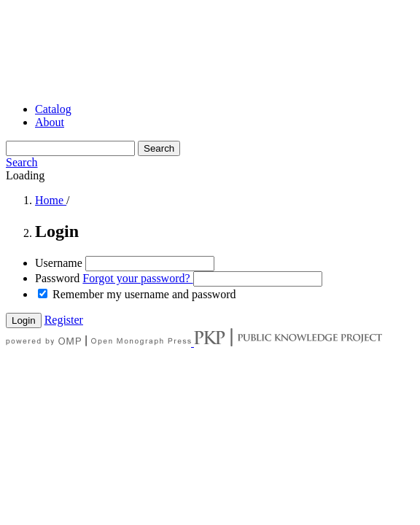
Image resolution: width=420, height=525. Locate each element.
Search (159, 148)
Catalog (53, 109)
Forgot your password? (137, 278)
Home (51, 200)
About (50, 122)
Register (64, 320)
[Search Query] (70, 148)
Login (24, 320)
